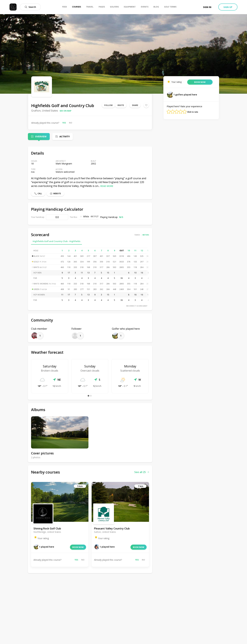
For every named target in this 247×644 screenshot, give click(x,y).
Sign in (207, 7)
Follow (108, 105)
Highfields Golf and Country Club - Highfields (56, 241)
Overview (41, 136)
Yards (137, 235)
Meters (146, 235)
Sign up (228, 7)
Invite (121, 105)
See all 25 (142, 472)
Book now (78, 547)
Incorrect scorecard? (137, 306)
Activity (65, 136)
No (71, 123)
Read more (107, 186)
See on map (65, 111)
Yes (64, 123)
